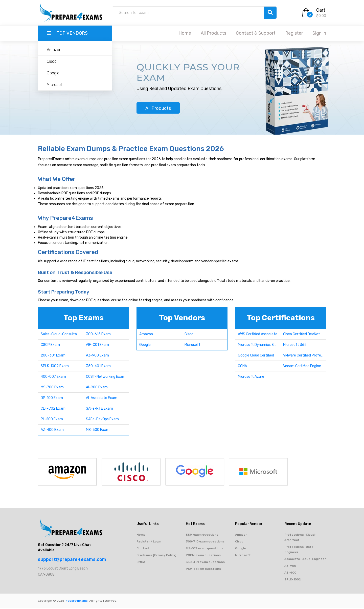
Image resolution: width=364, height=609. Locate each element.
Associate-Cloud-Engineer (305, 560)
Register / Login (149, 543)
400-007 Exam (53, 378)
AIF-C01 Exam (97, 346)
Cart (321, 10)
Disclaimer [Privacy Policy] (156, 556)
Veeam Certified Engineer (304, 367)
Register (294, 33)
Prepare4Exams (76, 602)
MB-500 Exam (98, 431)
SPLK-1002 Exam (55, 367)
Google (53, 73)
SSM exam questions (202, 536)
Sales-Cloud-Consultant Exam (62, 335)
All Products (213, 33)
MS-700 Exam (52, 388)
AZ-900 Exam (97, 357)
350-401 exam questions (205, 563)
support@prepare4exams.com (72, 561)
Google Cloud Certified (256, 357)
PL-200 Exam (52, 420)
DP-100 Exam (52, 399)
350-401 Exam (98, 367)
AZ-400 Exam (52, 431)
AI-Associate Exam (102, 399)
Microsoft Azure (251, 378)
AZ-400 (290, 574)
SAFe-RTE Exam (99, 410)
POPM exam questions (203, 556)
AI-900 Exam (97, 388)
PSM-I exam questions (203, 570)
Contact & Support (256, 33)
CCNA (242, 367)
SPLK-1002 (293, 581)
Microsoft (55, 85)
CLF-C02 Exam (53, 410)
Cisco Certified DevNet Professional (304, 335)
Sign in (319, 33)
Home (185, 33)
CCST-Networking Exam (106, 378)
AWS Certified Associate (258, 335)
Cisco (52, 61)
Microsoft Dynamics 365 (258, 346)
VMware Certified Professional (304, 357)
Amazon (54, 50)
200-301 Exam (53, 357)
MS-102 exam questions (204, 550)
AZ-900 (290, 567)
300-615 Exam (98, 335)
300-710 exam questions (205, 543)
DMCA (141, 563)
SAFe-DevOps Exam (102, 420)
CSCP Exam (50, 346)
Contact (143, 550)
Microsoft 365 (295, 346)
